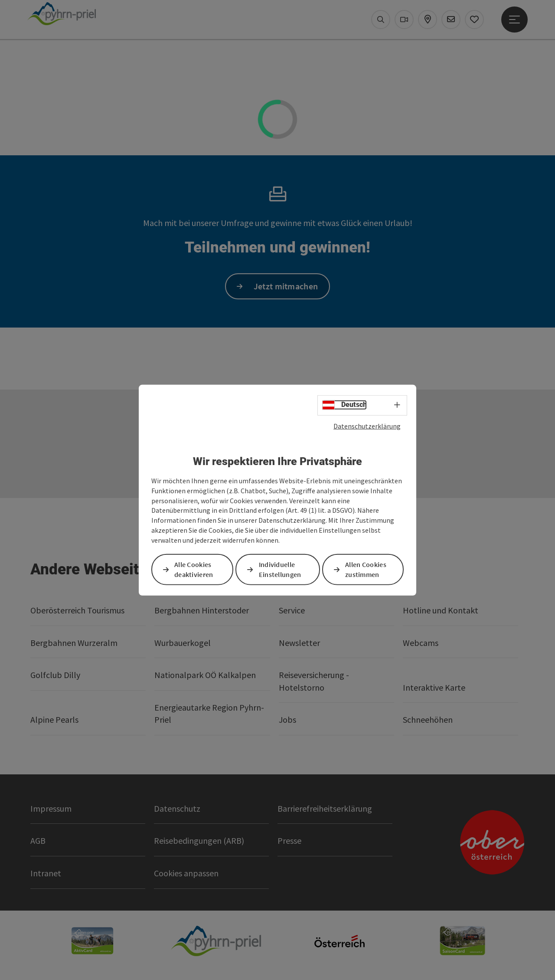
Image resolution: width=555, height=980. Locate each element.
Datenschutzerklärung (367, 426)
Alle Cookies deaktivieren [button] (194, 569)
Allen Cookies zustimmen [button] (366, 569)
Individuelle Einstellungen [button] (280, 569)
